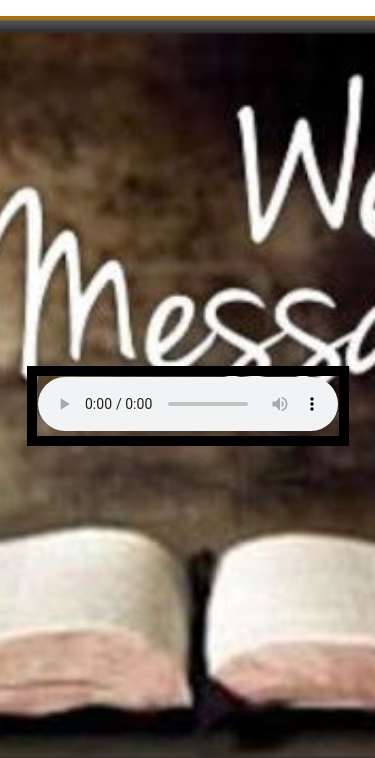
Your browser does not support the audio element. (188, 404)
